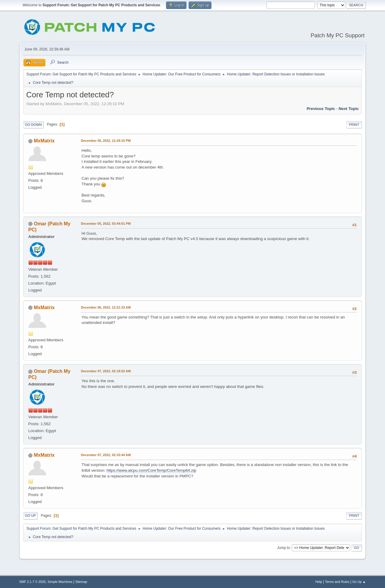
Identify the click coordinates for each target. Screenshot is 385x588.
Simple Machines (60, 582)
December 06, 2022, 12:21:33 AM (106, 307)
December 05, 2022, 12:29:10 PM (106, 141)
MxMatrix (44, 141)
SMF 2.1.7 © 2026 (32, 582)
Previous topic (321, 109)
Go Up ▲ (359, 582)
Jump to (283, 548)
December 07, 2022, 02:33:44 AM (106, 455)
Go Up (30, 516)
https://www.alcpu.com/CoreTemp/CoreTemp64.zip (151, 470)
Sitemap (81, 582)
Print (354, 125)
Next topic (349, 109)
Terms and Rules (337, 582)
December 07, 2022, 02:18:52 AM (106, 371)
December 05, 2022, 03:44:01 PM (106, 224)
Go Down (33, 125)
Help (319, 582)
